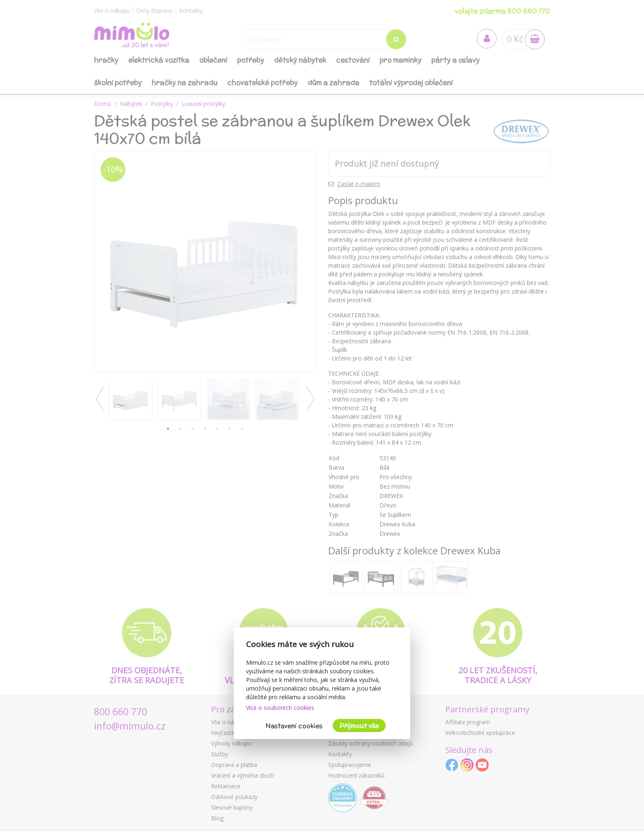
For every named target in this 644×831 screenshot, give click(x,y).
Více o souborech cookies (280, 708)
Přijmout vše (359, 726)
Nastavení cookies (294, 726)
